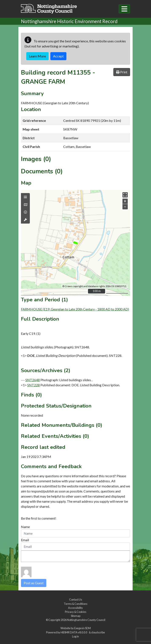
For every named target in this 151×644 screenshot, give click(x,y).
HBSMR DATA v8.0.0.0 (74, 632)
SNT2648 (33, 380)
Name (25, 527)
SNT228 (34, 385)
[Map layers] (25, 197)
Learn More (37, 56)
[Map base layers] (25, 205)
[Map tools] (25, 220)
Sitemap (76, 616)
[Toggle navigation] (124, 9)
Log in (75, 636)
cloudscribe (98, 632)
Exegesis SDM (82, 628)
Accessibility (75, 608)
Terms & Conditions (76, 604)
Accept (58, 56)
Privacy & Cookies (76, 612)
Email (25, 540)
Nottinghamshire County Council (86, 620)
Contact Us (76, 599)
